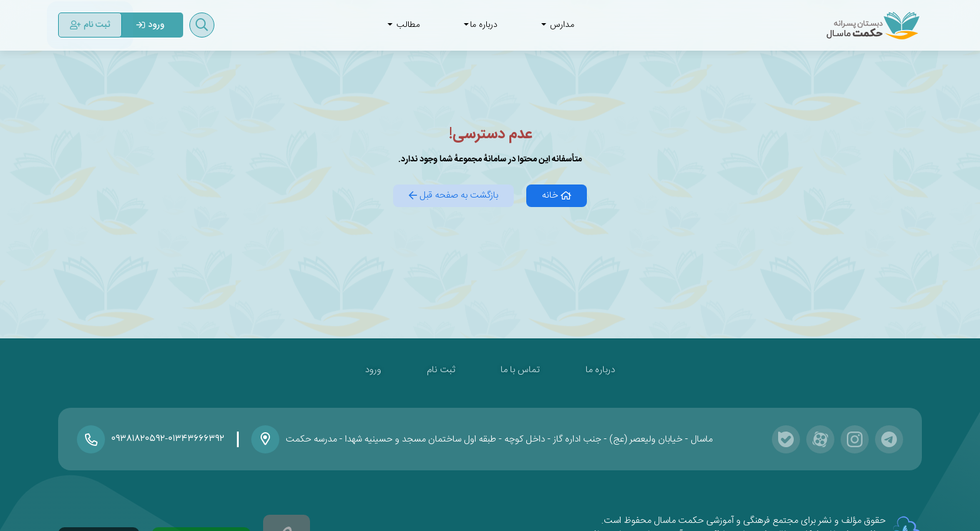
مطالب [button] (404, 25)
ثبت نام (441, 370)
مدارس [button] (558, 25)
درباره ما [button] (481, 25)
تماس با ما (520, 370)
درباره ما (600, 370)
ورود (373, 370)
